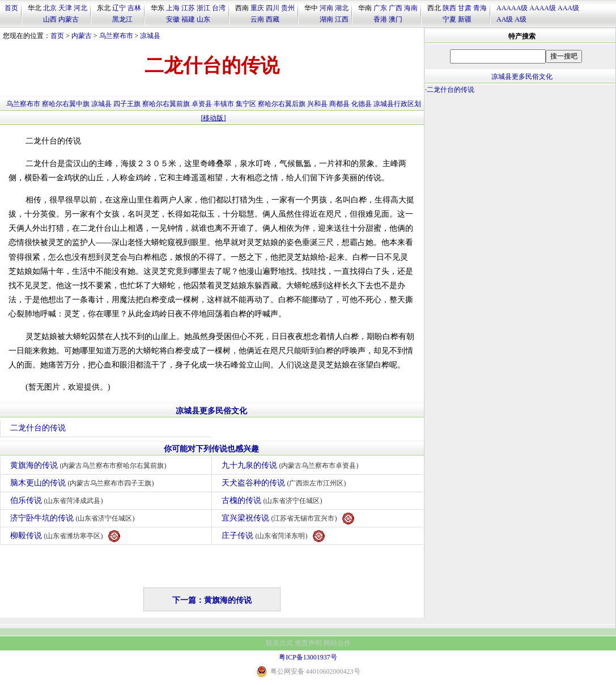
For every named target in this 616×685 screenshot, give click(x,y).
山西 (50, 19)
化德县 (362, 104)
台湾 (219, 8)
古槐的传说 (273, 500)
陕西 (449, 8)
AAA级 (568, 8)
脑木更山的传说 (84, 483)
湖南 (326, 19)
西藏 (273, 19)
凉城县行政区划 (397, 104)
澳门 (396, 19)
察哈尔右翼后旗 (282, 104)
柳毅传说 (65, 536)
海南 (411, 8)
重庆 (257, 8)
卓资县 (202, 104)
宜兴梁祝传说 (288, 519)
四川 (273, 8)
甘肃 (465, 8)
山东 (203, 19)
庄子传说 (273, 536)
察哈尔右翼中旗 (66, 104)
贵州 (288, 8)
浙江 (203, 8)
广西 (396, 8)
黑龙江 (122, 19)
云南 (257, 19)
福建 (188, 19)
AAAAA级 (512, 8)
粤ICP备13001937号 (308, 657)
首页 (11, 8)
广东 (380, 8)
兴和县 (317, 104)
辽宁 (119, 8)
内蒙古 (69, 19)
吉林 (134, 8)
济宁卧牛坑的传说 (74, 518)
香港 (380, 19)
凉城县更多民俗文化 (211, 411)
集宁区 (246, 104)
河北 (80, 8)
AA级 (505, 19)
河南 (326, 8)
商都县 (339, 104)
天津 (65, 8)
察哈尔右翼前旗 (166, 104)
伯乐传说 (58, 500)
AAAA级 (543, 8)
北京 (50, 8)
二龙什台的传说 (38, 428)
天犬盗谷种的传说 (285, 483)
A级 (521, 19)
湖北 (342, 8)
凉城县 (150, 36)
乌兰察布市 (116, 36)
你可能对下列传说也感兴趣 (211, 449)
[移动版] (214, 118)
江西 (342, 19)
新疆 (465, 19)
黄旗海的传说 (90, 465)
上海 (173, 8)
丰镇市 (224, 104)
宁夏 (449, 19)
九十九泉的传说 (292, 465)
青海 (480, 8)
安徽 (173, 19)
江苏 (188, 8)
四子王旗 (127, 104)
